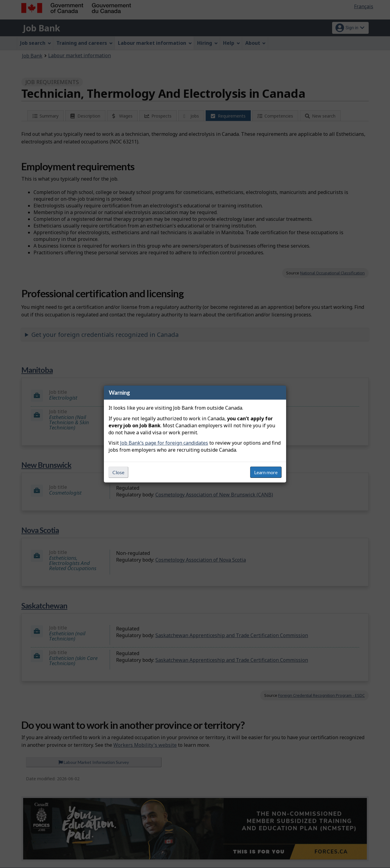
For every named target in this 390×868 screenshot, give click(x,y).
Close (118, 472)
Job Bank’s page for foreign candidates (164, 443)
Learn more (266, 472)
